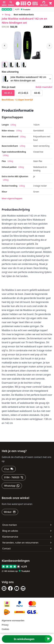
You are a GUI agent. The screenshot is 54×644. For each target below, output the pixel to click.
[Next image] (49, 46)
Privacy (5, 625)
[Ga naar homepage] (27, 3)
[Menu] (4, 3)
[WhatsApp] (12, 486)
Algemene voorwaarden (13, 620)
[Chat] (9, 469)
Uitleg (13, 125)
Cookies (5, 629)
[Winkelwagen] (51, 3)
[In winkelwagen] (27, 639)
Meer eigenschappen (12, 198)
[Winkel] (10, 512)
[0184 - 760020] (14, 477)
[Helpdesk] (44, 3)
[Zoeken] (11, 3)
